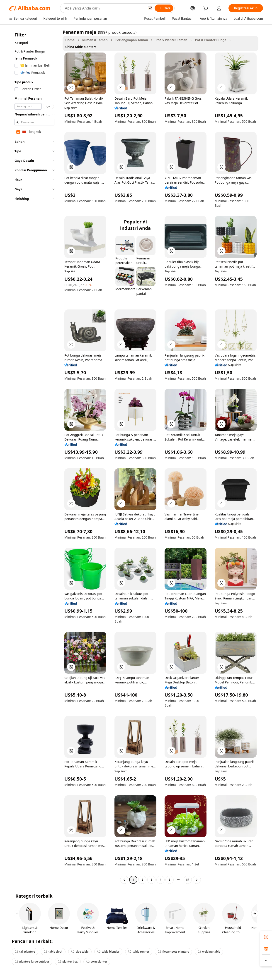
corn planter (97, 962)
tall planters (25, 952)
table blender (108, 952)
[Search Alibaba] (104, 8)
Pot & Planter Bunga (211, 40)
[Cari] (164, 8)
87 (188, 880)
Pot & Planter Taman (172, 40)
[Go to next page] (197, 880)
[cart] (206, 9)
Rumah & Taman (95, 40)
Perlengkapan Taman (132, 40)
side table (80, 952)
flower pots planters (173, 952)
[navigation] (34, 456)
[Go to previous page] (124, 880)
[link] (266, 937)
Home (70, 40)
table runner (139, 952)
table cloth (53, 952)
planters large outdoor (32, 962)
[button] (150, 8)
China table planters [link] (81, 47)
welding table (209, 952)
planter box (68, 962)
